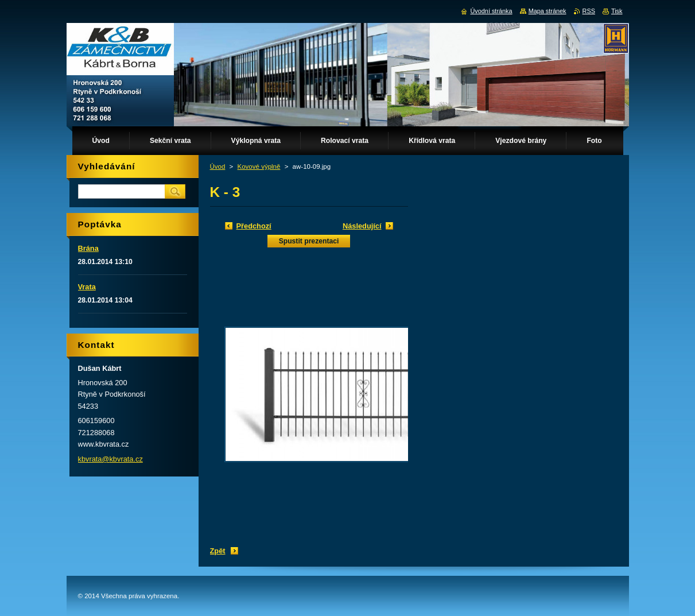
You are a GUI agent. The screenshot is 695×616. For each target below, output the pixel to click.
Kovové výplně (259, 166)
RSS (589, 11)
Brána (88, 248)
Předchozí (254, 226)
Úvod (218, 166)
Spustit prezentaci (309, 241)
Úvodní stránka (491, 11)
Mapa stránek (548, 11)
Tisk (617, 11)
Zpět (218, 551)
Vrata (87, 287)
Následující (362, 226)
